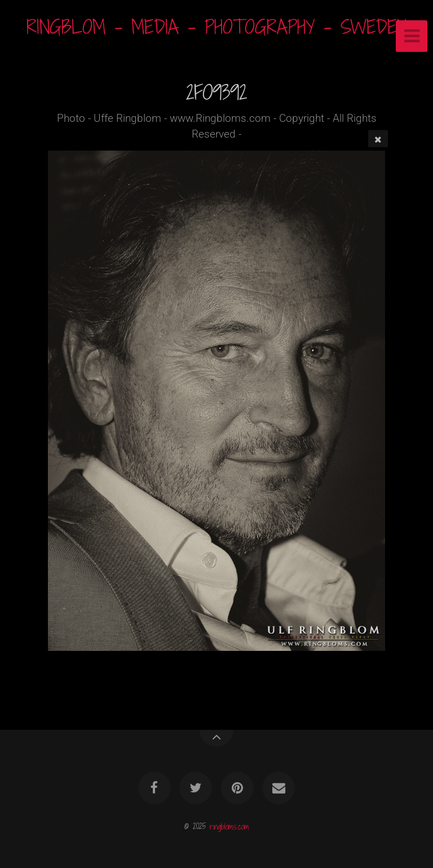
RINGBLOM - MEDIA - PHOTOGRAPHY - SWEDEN (217, 27)
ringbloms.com (229, 826)
